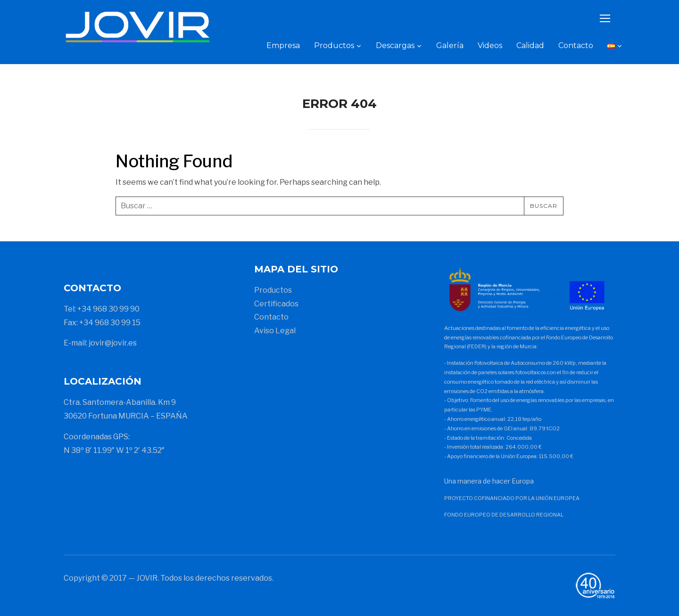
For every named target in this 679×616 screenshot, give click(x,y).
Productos (334, 45)
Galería (450, 45)
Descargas (395, 45)
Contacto (576, 45)
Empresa (283, 45)
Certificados (276, 304)
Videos (490, 45)
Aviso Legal (275, 331)
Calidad (530, 45)
